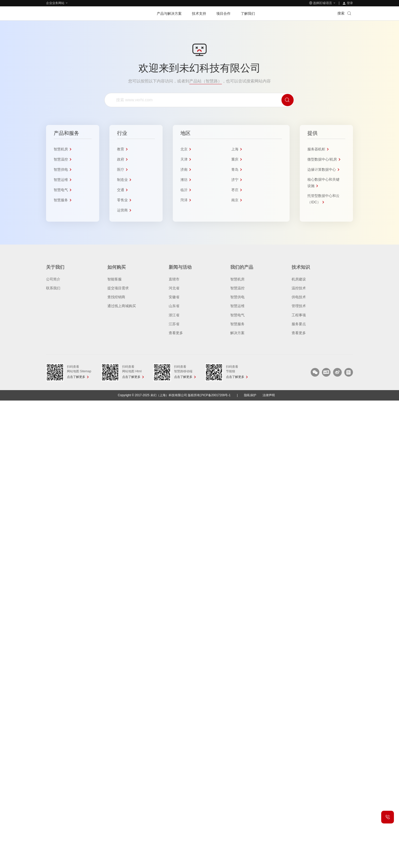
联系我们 (53, 288)
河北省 (174, 288)
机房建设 (299, 279)
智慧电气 (237, 315)
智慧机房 (237, 279)
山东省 (174, 306)
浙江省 (174, 315)
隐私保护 (250, 395)
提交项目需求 (118, 288)
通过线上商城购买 (122, 306)
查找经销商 (116, 297)
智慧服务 (237, 324)
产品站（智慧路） (206, 81)
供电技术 (299, 297)
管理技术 (299, 306)
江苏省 (174, 324)
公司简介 (53, 279)
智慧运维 (237, 306)
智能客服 (115, 279)
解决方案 (237, 333)
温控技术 (299, 288)
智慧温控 (237, 288)
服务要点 (299, 324)
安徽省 (174, 297)
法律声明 (269, 395)
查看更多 (176, 333)
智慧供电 (237, 297)
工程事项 (299, 315)
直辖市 (174, 279)
